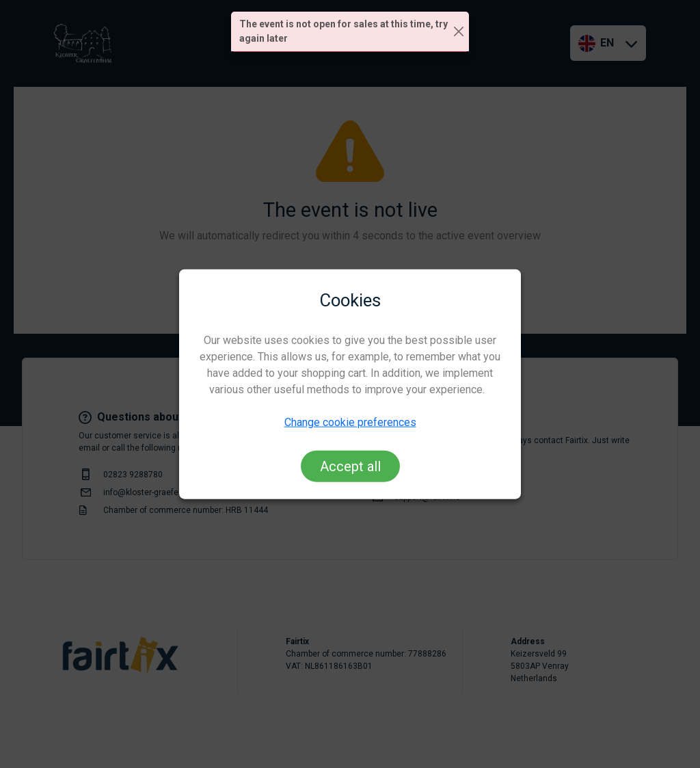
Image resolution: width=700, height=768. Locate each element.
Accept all (350, 466)
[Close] (459, 32)
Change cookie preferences (350, 422)
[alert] (350, 32)
